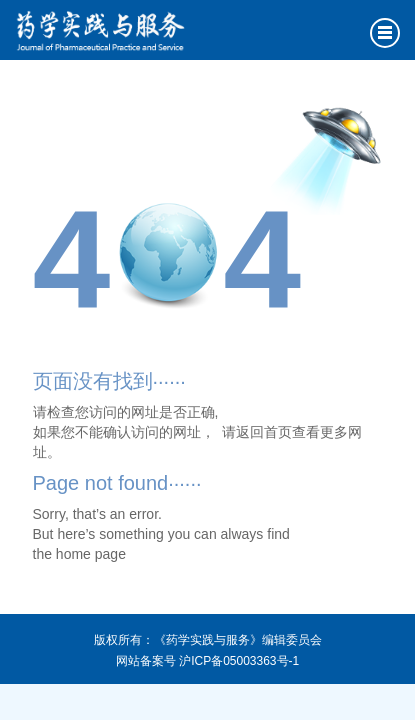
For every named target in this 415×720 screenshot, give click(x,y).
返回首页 (264, 432)
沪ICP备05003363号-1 (239, 661)
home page (91, 554)
